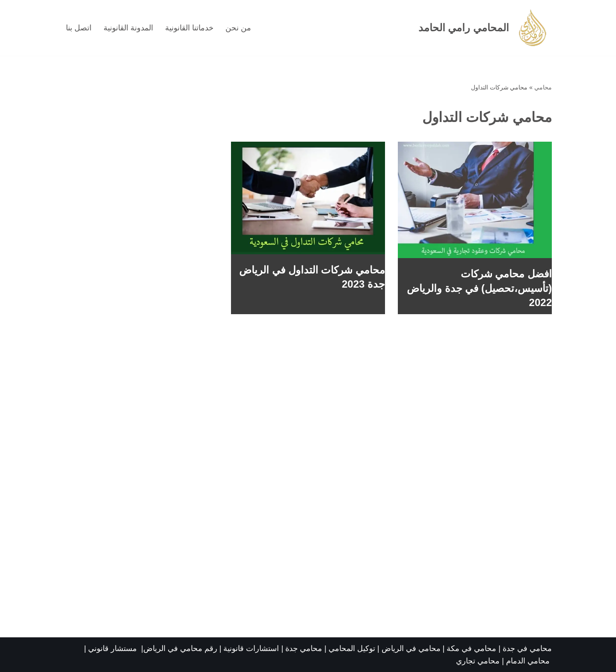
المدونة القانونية (128, 28)
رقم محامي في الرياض (180, 648)
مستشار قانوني (114, 648)
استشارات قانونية (251, 648)
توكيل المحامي (352, 648)
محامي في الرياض (411, 648)
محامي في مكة (471, 648)
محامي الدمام (528, 661)
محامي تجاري (478, 661)
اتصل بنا (79, 28)
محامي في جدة (527, 648)
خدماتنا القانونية (189, 28)
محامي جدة (305, 648)
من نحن (238, 28)
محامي (543, 87)
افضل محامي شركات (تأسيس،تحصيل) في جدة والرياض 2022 (479, 288)
